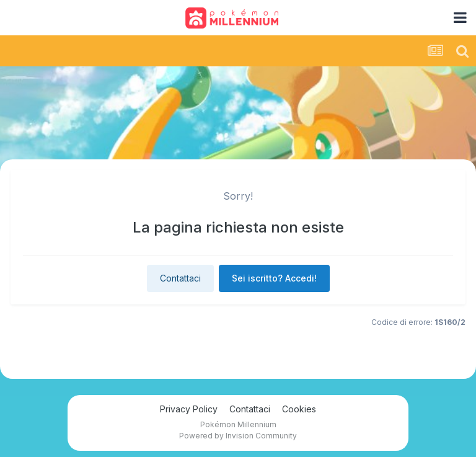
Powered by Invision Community (238, 436)
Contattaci (180, 278)
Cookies (299, 409)
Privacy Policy (189, 409)
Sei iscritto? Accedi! (274, 278)
